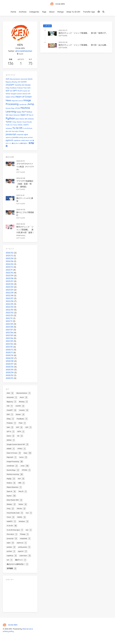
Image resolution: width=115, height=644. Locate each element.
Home (13, 12)
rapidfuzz (17, 140)
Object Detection (14, 115)
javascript (11, 134)
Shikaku (31, 119)
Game (25, 91)
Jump (31, 104)
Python (10, 118)
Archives (23, 12)
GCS (11, 91)
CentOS (24, 82)
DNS (23, 85)
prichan (30, 137)
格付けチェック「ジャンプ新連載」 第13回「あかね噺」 (83, 45)
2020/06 (10, 367)
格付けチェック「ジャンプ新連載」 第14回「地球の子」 (83, 33)
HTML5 (13, 97)
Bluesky (15, 82)
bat (10, 131)
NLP (24, 112)
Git (29, 91)
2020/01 (9, 378)
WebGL (20, 125)
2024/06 (10, 261)
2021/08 (9, 327)
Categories (34, 12)
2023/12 (9, 267)
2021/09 (9, 324)
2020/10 (9, 355)
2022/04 (10, 307)
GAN (29, 88)
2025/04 (10, 258)
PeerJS (31, 115)
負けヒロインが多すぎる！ (20, 143)
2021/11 (9, 321)
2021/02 (9, 344)
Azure (30, 79)
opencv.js (9, 137)
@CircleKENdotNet (24, 51)
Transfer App (89, 12)
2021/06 (9, 333)
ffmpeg (21, 131)
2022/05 (10, 304)
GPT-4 (16, 91)
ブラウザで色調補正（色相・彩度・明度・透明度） (25, 184)
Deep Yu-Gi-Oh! (73, 12)
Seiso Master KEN (21, 119)
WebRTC (26, 125)
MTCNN (18, 108)
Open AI (24, 115)
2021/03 (9, 341)
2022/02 (10, 313)
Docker (28, 85)
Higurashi (15, 101)
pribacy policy (8, 631)
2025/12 (9, 256)
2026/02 (10, 253)
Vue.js (15, 125)
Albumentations (15, 79)
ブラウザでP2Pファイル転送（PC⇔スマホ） (25, 167)
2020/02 (10, 375)
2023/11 (9, 270)
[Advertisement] (20, 596)
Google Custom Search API (21, 94)
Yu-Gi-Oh (18, 128)
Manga (60, 12)
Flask (25, 88)
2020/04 (10, 372)
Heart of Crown (24, 97)
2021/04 (9, 338)
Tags (44, 12)
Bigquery (9, 82)
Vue (11, 125)
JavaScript (23, 104)
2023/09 (10, 275)
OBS (7, 115)
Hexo (8, 100)
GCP (8, 91)
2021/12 (9, 318)
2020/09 (10, 358)
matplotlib (20, 135)
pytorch (9, 140)
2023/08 (10, 278)
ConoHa (18, 85)
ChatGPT (10, 85)
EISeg (7, 88)
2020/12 (9, 350)
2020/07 (10, 364)
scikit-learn (25, 140)
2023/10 (9, 273)
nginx (26, 134)
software (63, 36)
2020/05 (10, 370)
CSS (19, 82)
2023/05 (10, 284)
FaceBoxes (13, 88)
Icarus (21, 101)
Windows (9, 128)
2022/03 (10, 310)
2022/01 (9, 315)
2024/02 (10, 264)
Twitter (9, 122)
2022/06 (10, 301)
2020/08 (10, 361)
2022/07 (9, 298)
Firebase (20, 88)
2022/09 (10, 293)
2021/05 (9, 335)
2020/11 (9, 352)
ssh (31, 140)
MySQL (19, 112)
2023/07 (9, 281)
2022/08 (10, 295)
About (52, 12)
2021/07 (9, 330)
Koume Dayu (10, 108)
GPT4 (21, 91)
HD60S (8, 97)
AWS (7, 79)
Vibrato (19, 122)
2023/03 (9, 290)
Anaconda (24, 79)
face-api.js (15, 131)
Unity (14, 122)
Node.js (29, 112)
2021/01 (9, 347)
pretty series (23, 137)
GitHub (8, 94)
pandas (15, 137)
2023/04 (10, 287)
